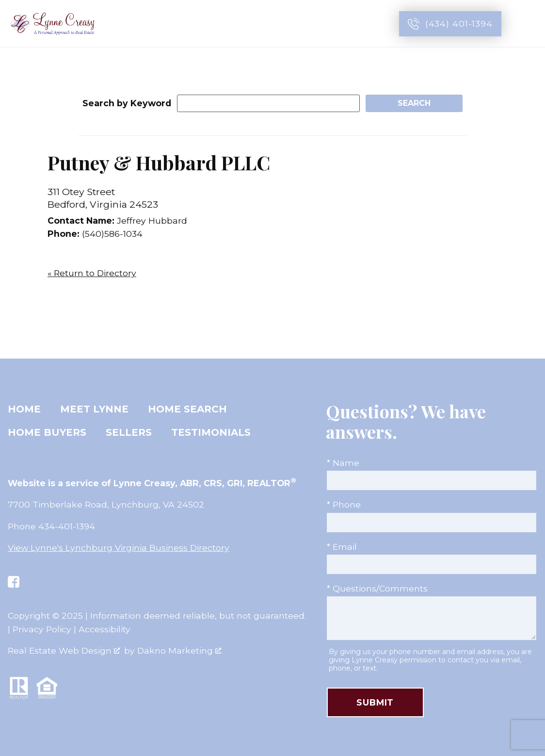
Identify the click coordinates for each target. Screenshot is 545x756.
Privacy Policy (42, 629)
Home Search (187, 409)
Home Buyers (47, 432)
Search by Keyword (127, 103)
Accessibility (104, 629)
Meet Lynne (94, 409)
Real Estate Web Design (64, 650)
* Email (342, 547)
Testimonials (211, 432)
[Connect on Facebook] (14, 582)
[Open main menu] (527, 24)
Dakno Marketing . (180, 650)
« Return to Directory (92, 273)
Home (24, 409)
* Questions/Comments (377, 588)
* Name (343, 463)
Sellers (129, 432)
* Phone (344, 504)
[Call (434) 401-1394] (450, 24)
